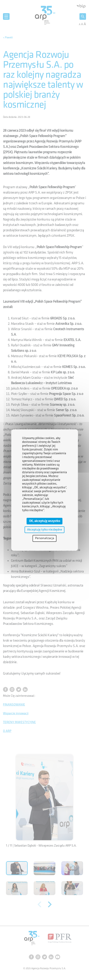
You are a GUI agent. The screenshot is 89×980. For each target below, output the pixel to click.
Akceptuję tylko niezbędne (45, 530)
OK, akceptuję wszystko (45, 521)
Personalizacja (45, 538)
